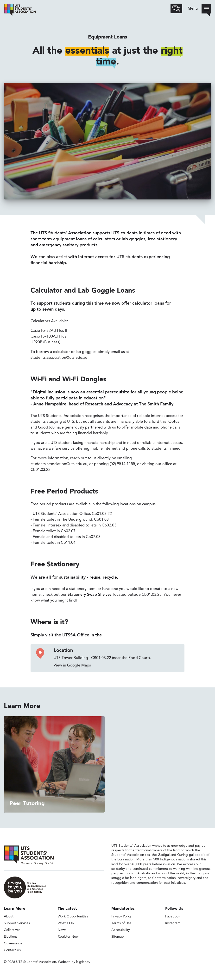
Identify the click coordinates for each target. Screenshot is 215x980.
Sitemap (118, 937)
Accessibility (121, 930)
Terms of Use (121, 923)
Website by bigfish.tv (74, 962)
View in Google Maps (72, 666)
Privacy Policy (121, 916)
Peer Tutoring (27, 804)
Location (63, 651)
